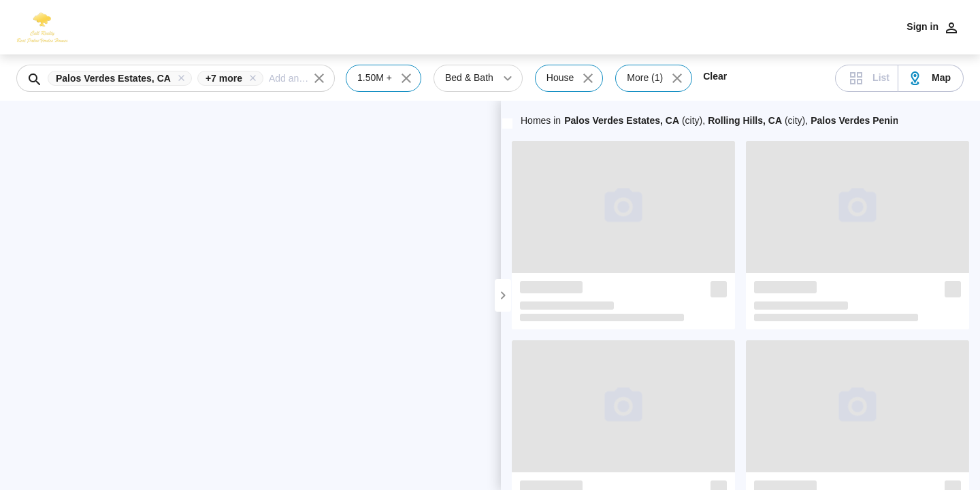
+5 (895, 120)
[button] (122, 78)
